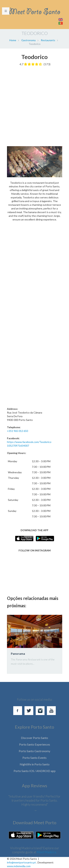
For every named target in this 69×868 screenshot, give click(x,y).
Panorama (18, 654)
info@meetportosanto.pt (21, 862)
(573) (47, 64)
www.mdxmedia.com (19, 866)
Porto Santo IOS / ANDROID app (35, 771)
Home (13, 40)
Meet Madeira (47, 852)
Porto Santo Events (34, 758)
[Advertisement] (34, 104)
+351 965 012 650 (17, 431)
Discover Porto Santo (34, 738)
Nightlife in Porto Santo (35, 764)
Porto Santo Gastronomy (34, 751)
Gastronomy (29, 40)
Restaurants (48, 40)
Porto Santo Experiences (35, 744)
